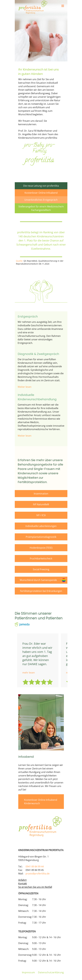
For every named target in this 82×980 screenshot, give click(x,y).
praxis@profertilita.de (38, 874)
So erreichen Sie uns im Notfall (35, 887)
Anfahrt (22, 880)
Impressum (29, 972)
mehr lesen (29, 673)
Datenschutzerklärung (51, 972)
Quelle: (19, 261)
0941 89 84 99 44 (35, 867)
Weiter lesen (25, 387)
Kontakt (23, 883)
